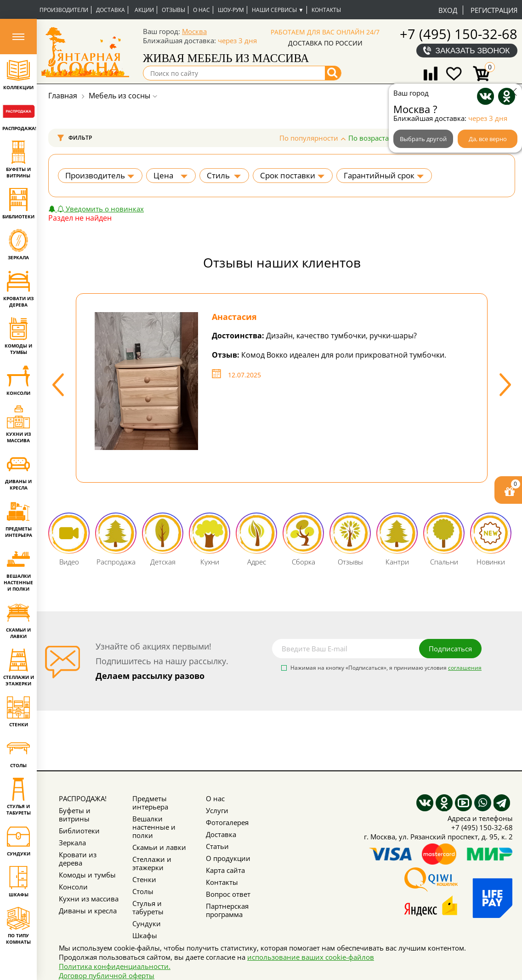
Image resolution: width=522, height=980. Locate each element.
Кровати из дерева (78, 859)
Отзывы (173, 10)
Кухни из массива (89, 899)
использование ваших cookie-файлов (311, 957)
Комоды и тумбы (87, 875)
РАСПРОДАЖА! (83, 798)
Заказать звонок (473, 51)
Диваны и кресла (88, 911)
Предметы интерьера (150, 803)
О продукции (228, 858)
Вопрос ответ (228, 894)
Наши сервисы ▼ (278, 10)
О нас (201, 10)
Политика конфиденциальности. (115, 966)
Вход (448, 10)
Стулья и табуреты (148, 907)
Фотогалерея (227, 822)
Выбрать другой (423, 139)
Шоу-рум (231, 10)
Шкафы (145, 935)
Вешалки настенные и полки (154, 827)
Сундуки (147, 923)
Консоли (73, 887)
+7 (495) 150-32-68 (459, 34)
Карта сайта (225, 870)
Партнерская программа (227, 910)
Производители (64, 10)
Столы (143, 891)
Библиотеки (79, 831)
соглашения (465, 668)
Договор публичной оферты (107, 975)
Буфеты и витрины (75, 815)
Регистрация (494, 10)
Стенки (144, 879)
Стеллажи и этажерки (152, 863)
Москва (194, 31)
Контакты (326, 10)
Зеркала (72, 843)
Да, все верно (488, 139)
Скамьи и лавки (159, 847)
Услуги (217, 810)
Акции (144, 10)
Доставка (111, 10)
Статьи (217, 846)
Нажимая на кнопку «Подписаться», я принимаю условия (386, 668)
